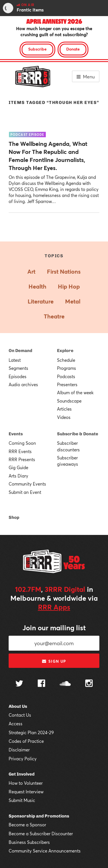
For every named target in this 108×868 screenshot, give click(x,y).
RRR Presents (22, 459)
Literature (41, 301)
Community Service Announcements (45, 851)
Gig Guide (18, 467)
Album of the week (75, 393)
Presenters (67, 384)
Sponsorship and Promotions (39, 816)
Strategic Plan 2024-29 (31, 732)
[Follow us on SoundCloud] (65, 684)
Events (16, 434)
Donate (73, 49)
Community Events (27, 484)
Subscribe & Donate (78, 434)
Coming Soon (22, 443)
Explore (65, 351)
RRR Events (20, 451)
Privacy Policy (23, 759)
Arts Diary (18, 476)
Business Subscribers (29, 842)
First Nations (64, 271)
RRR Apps (54, 607)
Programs (67, 368)
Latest (15, 360)
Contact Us (20, 715)
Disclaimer (19, 750)
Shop (14, 517)
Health (37, 286)
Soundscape (69, 401)
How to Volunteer (26, 783)
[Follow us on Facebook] (41, 684)
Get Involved (22, 774)
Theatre (54, 316)
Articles (64, 409)
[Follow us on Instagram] (89, 684)
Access (16, 724)
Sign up (54, 661)
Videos (64, 417)
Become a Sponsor (27, 825)
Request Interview (26, 792)
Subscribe (37, 49)
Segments (18, 368)
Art (31, 271)
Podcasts (66, 376)
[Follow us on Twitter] (19, 684)
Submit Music (22, 800)
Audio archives (23, 384)
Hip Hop (69, 286)
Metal (73, 301)
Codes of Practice (26, 741)
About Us (18, 706)
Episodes (18, 376)
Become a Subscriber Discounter (41, 834)
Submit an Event (25, 492)
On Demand (20, 351)
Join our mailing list (54, 628)
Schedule (66, 360)
